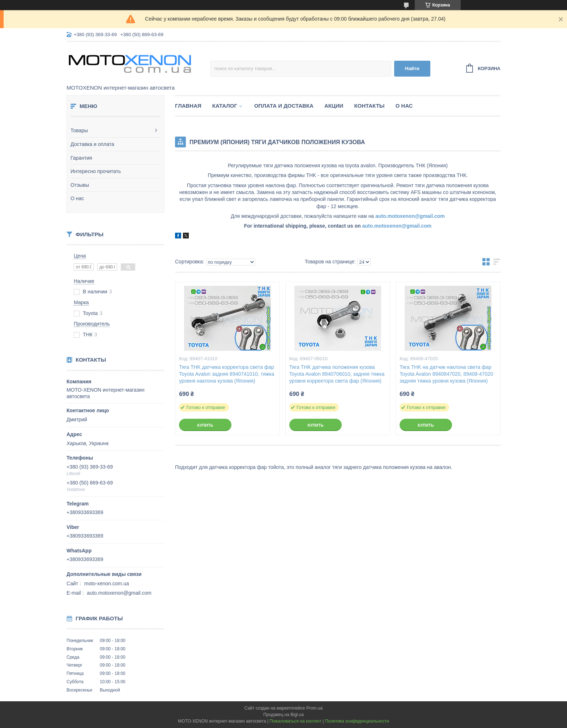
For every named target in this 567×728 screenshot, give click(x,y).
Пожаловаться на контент (295, 721)
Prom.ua (314, 708)
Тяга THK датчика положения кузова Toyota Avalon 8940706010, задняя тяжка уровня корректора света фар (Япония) (337, 374)
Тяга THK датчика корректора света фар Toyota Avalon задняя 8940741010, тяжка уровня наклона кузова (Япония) (227, 374)
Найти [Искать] (412, 68)
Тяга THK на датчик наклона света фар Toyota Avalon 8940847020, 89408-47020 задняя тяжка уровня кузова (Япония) (446, 374)
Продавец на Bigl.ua (283, 715)
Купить (205, 425)
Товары (79, 130)
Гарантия (81, 158)
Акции (334, 106)
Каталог (225, 106)
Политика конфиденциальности (357, 721)
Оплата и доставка (284, 106)
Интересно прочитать (96, 171)
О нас (77, 198)
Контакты (369, 106)
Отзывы (80, 185)
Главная (188, 106)
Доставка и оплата (92, 144)
